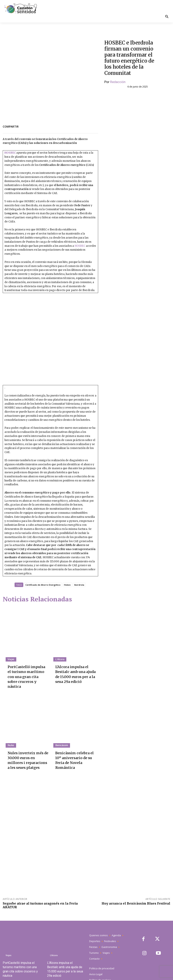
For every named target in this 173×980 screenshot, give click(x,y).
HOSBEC (10, 153)
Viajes (11, 659)
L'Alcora (60, 659)
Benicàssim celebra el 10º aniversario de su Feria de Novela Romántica (75, 745)
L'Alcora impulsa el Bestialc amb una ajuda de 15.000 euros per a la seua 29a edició (75, 671)
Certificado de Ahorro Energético (43, 585)
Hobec (67, 585)
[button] (167, 17)
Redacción (118, 82)
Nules (11, 735)
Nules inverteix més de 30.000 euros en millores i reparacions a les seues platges (26, 747)
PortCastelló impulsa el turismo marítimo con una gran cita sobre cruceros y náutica (27, 671)
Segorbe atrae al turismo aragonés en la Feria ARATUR (40, 889)
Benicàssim (61, 735)
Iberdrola (79, 585)
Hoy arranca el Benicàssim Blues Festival (136, 887)
